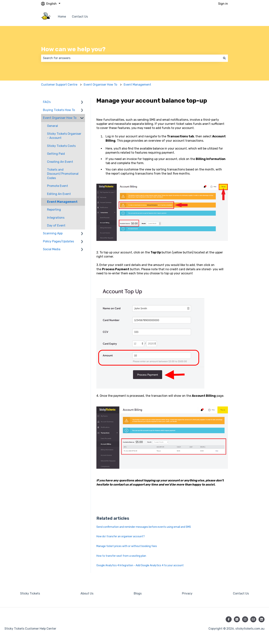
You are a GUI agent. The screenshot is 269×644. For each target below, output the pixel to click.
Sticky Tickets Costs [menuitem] (61, 146)
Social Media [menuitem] (52, 249)
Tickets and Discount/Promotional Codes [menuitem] (63, 174)
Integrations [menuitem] (56, 218)
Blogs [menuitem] (138, 593)
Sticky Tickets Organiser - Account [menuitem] (64, 136)
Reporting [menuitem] (54, 210)
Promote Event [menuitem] (58, 186)
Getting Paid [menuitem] (56, 154)
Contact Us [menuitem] (241, 593)
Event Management (137, 85)
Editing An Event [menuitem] (59, 194)
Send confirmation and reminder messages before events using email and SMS (144, 527)
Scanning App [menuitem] (53, 233)
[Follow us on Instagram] (245, 619)
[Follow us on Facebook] (229, 619)
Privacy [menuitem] (187, 593)
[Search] (224, 58)
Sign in (223, 4)
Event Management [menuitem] (62, 202)
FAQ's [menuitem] (47, 102)
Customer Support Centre (59, 85)
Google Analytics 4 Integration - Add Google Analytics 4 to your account (140, 565)
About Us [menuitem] (87, 593)
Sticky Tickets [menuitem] (30, 593)
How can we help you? (73, 49)
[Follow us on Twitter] (237, 619)
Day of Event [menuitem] (56, 225)
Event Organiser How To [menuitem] (60, 118)
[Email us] (253, 619)
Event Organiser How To (100, 85)
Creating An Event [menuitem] (60, 162)
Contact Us (80, 17)
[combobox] (131, 58)
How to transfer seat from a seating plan (121, 556)
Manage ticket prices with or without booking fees (127, 546)
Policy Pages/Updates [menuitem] (58, 241)
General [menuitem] (52, 126)
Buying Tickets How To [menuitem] (59, 110)
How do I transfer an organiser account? (121, 536)
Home (62, 17)
